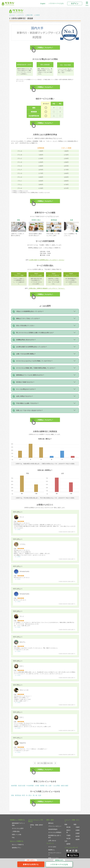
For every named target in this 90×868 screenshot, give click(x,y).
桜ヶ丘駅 (49, 786)
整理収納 (18, 795)
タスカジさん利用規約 (55, 832)
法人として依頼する (18, 845)
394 (48, 763)
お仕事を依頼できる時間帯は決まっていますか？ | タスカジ (47, 260)
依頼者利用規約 (53, 829)
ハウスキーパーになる (56, 3)
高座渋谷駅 (22, 786)
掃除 (13, 795)
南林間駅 (14, 786)
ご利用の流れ (16, 831)
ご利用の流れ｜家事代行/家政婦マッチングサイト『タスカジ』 (47, 288)
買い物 (35, 795)
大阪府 (78, 827)
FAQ (13, 837)
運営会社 (51, 823)
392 (42, 763)
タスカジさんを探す (18, 828)
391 (39, 763)
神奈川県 (30, 15)
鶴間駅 (42, 786)
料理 (23, 795)
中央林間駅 (30, 786)
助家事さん (52, 850)
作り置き (29, 795)
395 (51, 763)
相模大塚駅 (65, 786)
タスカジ (12, 15)
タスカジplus (52, 847)
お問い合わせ (52, 841)
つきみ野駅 (56, 786)
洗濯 (40, 795)
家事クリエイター (53, 858)
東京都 (68, 827)
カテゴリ (21, 15)
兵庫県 (78, 830)
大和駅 (37, 786)
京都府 (78, 833)
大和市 (37, 15)
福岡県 (68, 844)
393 (45, 763)
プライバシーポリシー (55, 826)
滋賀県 (78, 839)
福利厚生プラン (16, 848)
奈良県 (78, 836)
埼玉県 (68, 838)
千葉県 (68, 835)
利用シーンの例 (16, 834)
